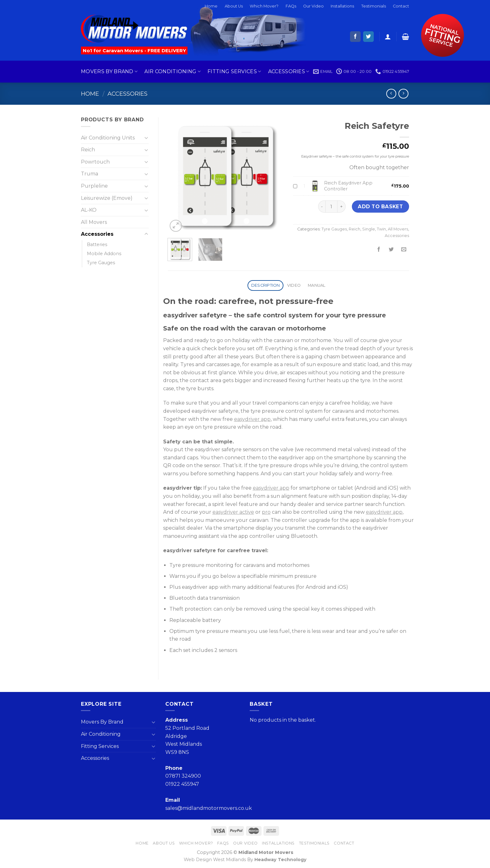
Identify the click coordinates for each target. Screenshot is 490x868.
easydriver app (252, 419)
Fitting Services (234, 72)
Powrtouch (95, 162)
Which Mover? (264, 6)
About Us (234, 6)
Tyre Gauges (334, 229)
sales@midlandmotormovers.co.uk (209, 808)
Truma (90, 174)
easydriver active (233, 512)
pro (266, 512)
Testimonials (374, 6)
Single (369, 229)
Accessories (289, 72)
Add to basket (380, 207)
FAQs (291, 6)
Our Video (313, 6)
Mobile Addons (104, 254)
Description (266, 285)
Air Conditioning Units (108, 138)
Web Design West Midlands (215, 860)
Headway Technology (280, 860)
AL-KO (89, 210)
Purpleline (94, 186)
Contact (401, 6)
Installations (342, 6)
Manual (317, 285)
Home (211, 6)
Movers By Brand (109, 72)
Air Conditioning (172, 72)
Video (294, 285)
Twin (381, 229)
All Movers (398, 229)
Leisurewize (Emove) (107, 198)
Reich (355, 229)
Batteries (97, 245)
